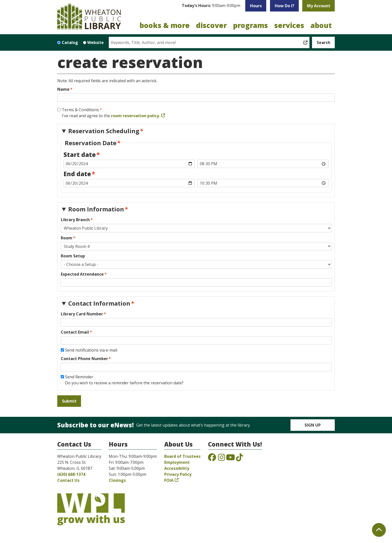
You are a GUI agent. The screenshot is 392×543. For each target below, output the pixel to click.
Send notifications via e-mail (91, 350)
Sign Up (313, 425)
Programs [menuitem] (250, 25)
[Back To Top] (379, 530)
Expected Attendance (82, 274)
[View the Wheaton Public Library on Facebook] (212, 459)
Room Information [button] (96, 209)
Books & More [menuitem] (165, 25)
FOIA (169, 480)
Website (95, 42)
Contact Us (68, 480)
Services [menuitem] (289, 25)
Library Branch (75, 220)
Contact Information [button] (99, 303)
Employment (177, 462)
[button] (211, 6)
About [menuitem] (321, 25)
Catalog (70, 42)
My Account (319, 6)
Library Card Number (82, 314)
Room (66, 238)
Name (63, 89)
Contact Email (75, 332)
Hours (256, 6)
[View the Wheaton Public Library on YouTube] (230, 459)
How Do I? (284, 6)
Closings (117, 480)
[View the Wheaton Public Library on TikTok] (239, 459)
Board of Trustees (182, 456)
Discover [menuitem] (211, 25)
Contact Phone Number (84, 359)
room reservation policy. (135, 116)
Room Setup (73, 256)
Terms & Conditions (80, 110)
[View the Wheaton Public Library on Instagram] (221, 459)
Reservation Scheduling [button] (104, 131)
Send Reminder (79, 377)
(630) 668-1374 (71, 474)
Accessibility (177, 468)
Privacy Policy (178, 474)
